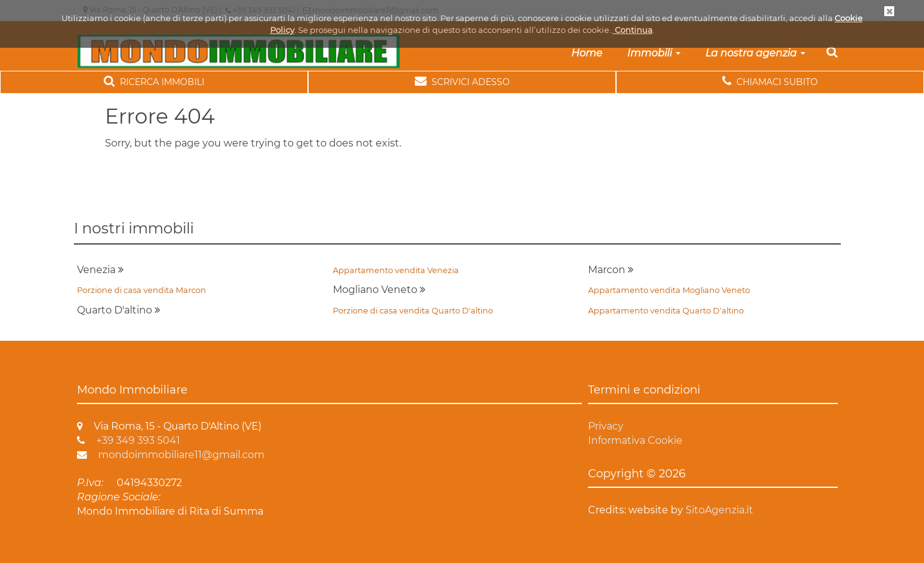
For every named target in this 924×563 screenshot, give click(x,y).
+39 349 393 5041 (129, 440)
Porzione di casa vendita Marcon (142, 290)
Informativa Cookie (635, 440)
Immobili (654, 53)
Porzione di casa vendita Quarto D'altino (413, 311)
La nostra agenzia (755, 53)
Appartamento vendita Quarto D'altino (666, 311)
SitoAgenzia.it (719, 510)
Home (587, 53)
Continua (633, 30)
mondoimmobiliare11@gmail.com (171, 455)
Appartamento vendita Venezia (396, 270)
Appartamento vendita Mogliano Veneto (669, 290)
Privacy (606, 426)
